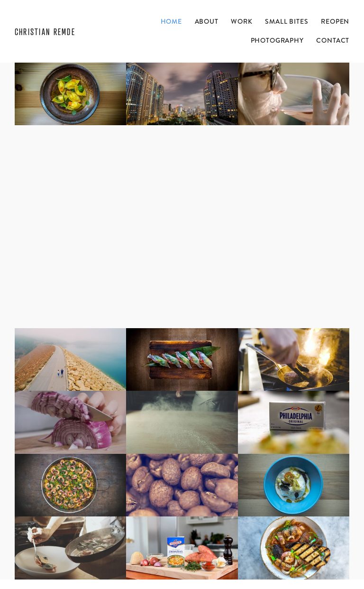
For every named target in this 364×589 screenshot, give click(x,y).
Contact (333, 40)
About (207, 21)
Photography (277, 40)
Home (171, 21)
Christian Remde (45, 32)
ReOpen (335, 21)
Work (241, 21)
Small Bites (287, 21)
